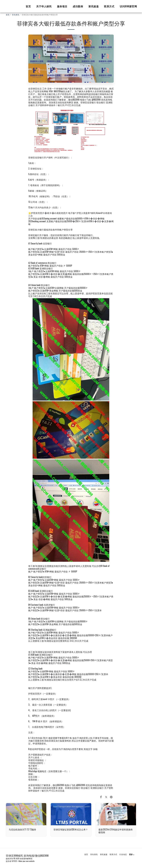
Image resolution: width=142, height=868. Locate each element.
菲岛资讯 (16, 15)
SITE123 (14, 861)
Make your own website (27, 861)
